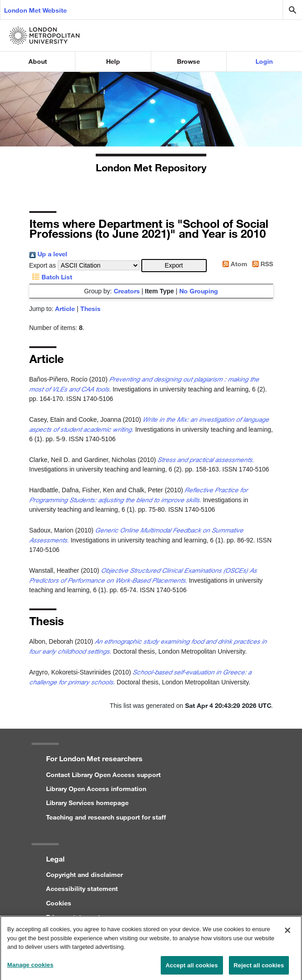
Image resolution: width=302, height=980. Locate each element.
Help (113, 61)
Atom (233, 264)
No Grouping (199, 291)
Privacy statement (73, 917)
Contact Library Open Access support (103, 775)
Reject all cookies (259, 969)
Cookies (59, 903)
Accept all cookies (192, 969)
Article (65, 309)
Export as (43, 265)
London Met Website (35, 10)
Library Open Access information (96, 789)
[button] (174, 266)
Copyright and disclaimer (84, 874)
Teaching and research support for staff (106, 817)
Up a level (48, 254)
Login (264, 61)
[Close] (288, 934)
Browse (188, 61)
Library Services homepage (87, 803)
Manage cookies (30, 968)
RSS (261, 264)
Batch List (51, 277)
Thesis (91, 309)
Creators (127, 291)
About (38, 61)
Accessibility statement (82, 888)
